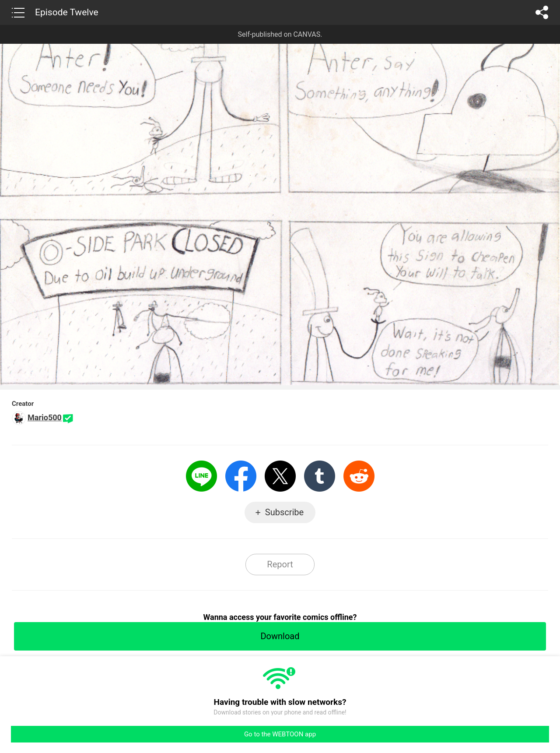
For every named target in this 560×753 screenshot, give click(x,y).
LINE (201, 476)
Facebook (241, 476)
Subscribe (284, 512)
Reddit (359, 476)
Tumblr (320, 476)
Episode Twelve (67, 12)
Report (280, 564)
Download (280, 636)
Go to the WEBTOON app (280, 734)
